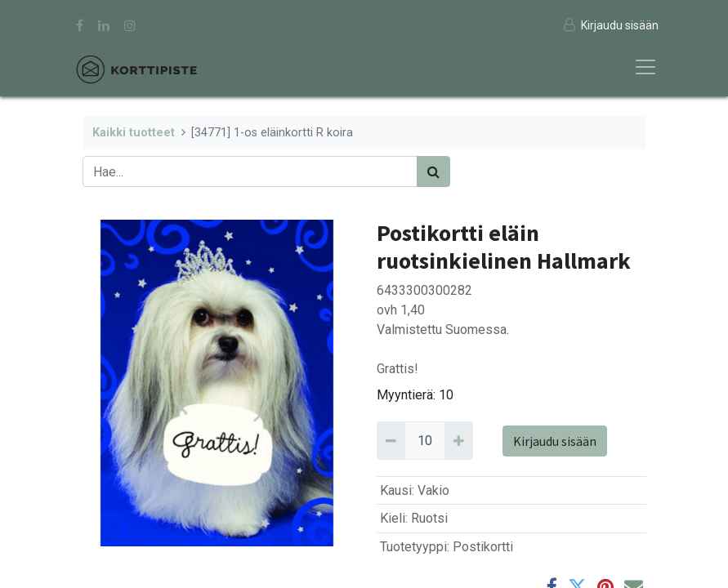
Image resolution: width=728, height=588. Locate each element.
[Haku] (433, 171)
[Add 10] (459, 440)
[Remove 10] (391, 440)
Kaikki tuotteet (134, 133)
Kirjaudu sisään (555, 441)
